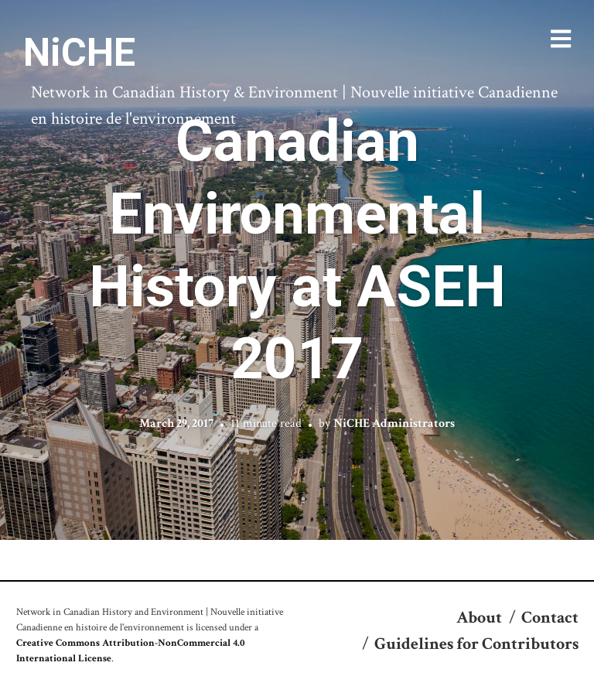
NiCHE (79, 53)
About (479, 618)
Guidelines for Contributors (476, 644)
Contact (550, 618)
